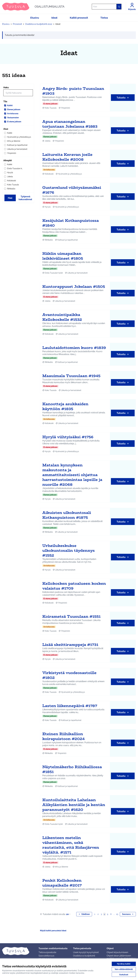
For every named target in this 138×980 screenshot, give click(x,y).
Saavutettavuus (46, 956)
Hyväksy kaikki (124, 964)
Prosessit (17, 24)
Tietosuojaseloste (47, 952)
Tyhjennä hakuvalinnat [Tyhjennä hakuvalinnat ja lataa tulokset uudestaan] (25, 198)
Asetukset (124, 975)
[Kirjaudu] (132, 7)
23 (117, 914)
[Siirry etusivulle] (33, 7)
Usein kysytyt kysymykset (86, 952)
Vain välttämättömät (124, 969)
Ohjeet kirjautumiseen (117, 952)
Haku (6, 87)
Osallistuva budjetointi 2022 (39, 24)
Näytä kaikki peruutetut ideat (53, 931)
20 (69, 914)
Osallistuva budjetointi (84, 956)
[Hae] (107, 7)
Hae (10, 198)
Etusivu (6, 24)
